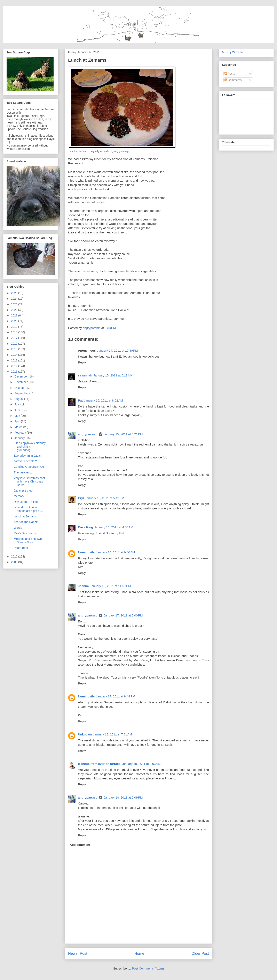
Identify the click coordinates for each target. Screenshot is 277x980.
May (17, 416)
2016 (15, 344)
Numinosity (86, 552)
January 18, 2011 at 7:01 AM (113, 734)
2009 (15, 562)
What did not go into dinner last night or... (28, 509)
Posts (230, 74)
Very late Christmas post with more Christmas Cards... (29, 481)
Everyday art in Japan (28, 456)
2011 (15, 372)
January (20, 438)
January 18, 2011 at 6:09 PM (123, 797)
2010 (15, 556)
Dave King (85, 527)
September (22, 393)
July (17, 404)
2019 (15, 327)
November (21, 382)
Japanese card (23, 491)
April (18, 421)
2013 (15, 360)
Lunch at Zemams (79, 151)
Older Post (200, 953)
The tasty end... (24, 472)
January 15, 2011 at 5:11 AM (113, 375)
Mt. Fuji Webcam (233, 52)
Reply (82, 362)
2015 (15, 349)
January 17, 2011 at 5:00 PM (123, 615)
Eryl (81, 498)
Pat (80, 400)
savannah (85, 375)
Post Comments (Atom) (148, 968)
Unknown (85, 734)
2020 (15, 321)
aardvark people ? (25, 461)
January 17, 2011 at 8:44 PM (116, 696)
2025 (15, 293)
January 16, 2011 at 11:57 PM (110, 586)
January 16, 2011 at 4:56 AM (114, 527)
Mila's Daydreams (25, 533)
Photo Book (21, 548)
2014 (15, 355)
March (19, 427)
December (21, 376)
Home (139, 953)
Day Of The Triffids (26, 502)
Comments (233, 80)
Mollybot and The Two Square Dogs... (28, 541)
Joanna (83, 586)
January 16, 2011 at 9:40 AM (116, 552)
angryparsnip (121, 151)
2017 (15, 338)
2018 (15, 332)
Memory (19, 496)
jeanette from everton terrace (99, 764)
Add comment (80, 845)
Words (18, 528)
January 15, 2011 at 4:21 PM (123, 434)
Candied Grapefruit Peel (29, 467)
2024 (15, 299)
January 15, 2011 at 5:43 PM (105, 498)
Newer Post (78, 953)
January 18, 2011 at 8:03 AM (141, 764)
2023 (15, 304)
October (20, 388)
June (18, 410)
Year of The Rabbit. (26, 522)
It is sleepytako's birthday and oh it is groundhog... (30, 447)
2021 (15, 315)
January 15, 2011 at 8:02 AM (103, 400)
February (21, 433)
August (19, 399)
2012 (15, 366)
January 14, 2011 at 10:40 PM (117, 350)
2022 (15, 310)
